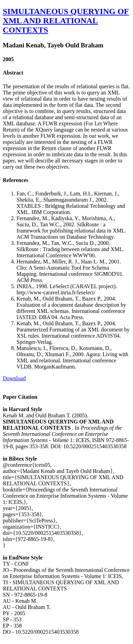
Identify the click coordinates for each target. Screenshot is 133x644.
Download (14, 378)
